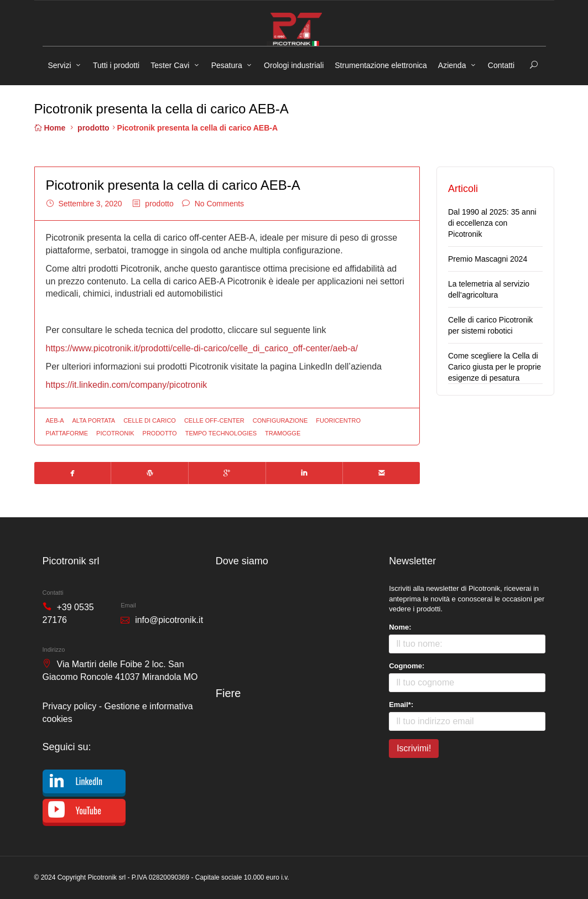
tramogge (283, 433)
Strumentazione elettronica (381, 65)
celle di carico (150, 420)
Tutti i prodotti (116, 65)
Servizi (60, 65)
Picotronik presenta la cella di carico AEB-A (173, 185)
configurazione (280, 420)
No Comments (219, 204)
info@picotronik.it (169, 620)
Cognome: (407, 666)
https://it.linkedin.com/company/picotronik (127, 385)
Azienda (452, 65)
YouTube (89, 810)
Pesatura (227, 65)
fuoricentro (338, 420)
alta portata (94, 420)
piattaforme (67, 433)
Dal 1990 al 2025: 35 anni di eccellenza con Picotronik (492, 223)
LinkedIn (89, 781)
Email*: (401, 705)
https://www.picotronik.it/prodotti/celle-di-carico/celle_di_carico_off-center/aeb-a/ (202, 348)
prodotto (93, 128)
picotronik (115, 433)
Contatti (501, 65)
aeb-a (55, 420)
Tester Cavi (170, 65)
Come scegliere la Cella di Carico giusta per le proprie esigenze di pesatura (495, 367)
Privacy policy (70, 706)
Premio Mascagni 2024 (488, 259)
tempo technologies (221, 433)
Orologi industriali (294, 65)
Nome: (400, 627)
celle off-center (214, 420)
